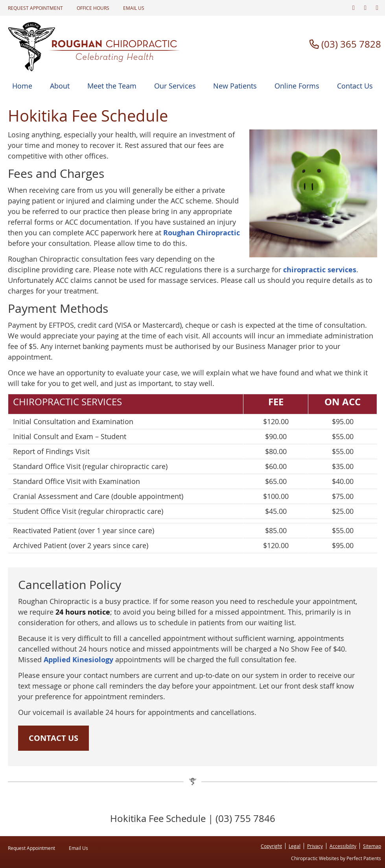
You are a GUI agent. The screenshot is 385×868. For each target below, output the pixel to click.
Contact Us (355, 86)
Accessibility (343, 846)
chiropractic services (320, 270)
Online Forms (297, 86)
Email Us (134, 8)
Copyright (271, 846)
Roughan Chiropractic (202, 233)
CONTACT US (53, 738)
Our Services (175, 86)
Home (22, 86)
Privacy (315, 846)
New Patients (235, 86)
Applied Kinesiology (78, 660)
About (60, 86)
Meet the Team (112, 86)
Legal (295, 846)
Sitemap (372, 846)
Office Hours (93, 8)
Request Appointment (35, 8)
